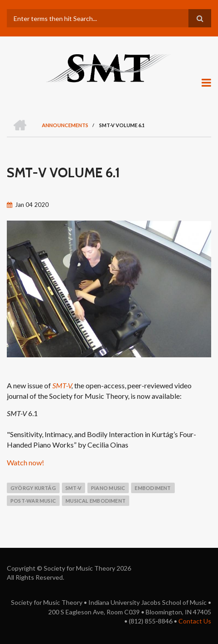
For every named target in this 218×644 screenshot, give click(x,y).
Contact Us (195, 621)
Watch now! (25, 462)
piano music (108, 488)
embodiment (153, 488)
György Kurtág (33, 488)
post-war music (33, 501)
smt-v (74, 488)
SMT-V (62, 385)
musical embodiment (96, 501)
